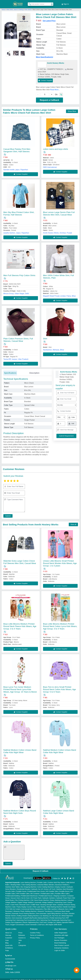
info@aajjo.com (11, 964)
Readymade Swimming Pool (61, 918)
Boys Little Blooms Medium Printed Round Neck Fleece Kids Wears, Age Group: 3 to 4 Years (20, 625)
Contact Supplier (45, 78)
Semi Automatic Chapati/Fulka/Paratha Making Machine (30, 916)
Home (3, 8)
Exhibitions (9, 946)
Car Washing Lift (45, 914)
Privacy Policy (35, 936)
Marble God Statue (69, 905)
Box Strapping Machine (29, 885)
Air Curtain (17, 907)
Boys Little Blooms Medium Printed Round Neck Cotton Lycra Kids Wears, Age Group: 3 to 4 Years (60, 625)
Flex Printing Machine (22, 898)
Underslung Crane (61, 901)
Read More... (55, 88)
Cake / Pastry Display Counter (22, 905)
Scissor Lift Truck (50, 887)
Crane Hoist (14, 903)
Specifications (10, 371)
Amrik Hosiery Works (56, 61)
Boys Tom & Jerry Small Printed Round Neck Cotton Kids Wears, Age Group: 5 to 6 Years (59, 688)
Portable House (21, 889)
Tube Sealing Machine (29, 883)
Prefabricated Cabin (47, 892)
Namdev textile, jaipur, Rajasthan (16, 168)
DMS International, (50, 165)
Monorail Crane (25, 903)
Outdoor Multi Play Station (57, 881)
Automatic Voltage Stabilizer (44, 901)
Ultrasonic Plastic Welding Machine (25, 909)
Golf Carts (43, 920)
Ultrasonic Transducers (45, 909)
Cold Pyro (41, 923)
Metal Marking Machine (54, 905)
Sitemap (8, 933)
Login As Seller (60, 948)
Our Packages (59, 936)
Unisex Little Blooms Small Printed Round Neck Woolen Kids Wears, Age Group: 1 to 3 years (60, 561)
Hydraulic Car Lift (37, 887)
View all (73, 523)
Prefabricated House (46, 894)
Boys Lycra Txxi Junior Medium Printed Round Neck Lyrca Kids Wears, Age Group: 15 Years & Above (20, 688)
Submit (7, 514)
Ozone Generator (31, 923)
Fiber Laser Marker (39, 905)
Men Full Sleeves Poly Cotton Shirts (19, 273)
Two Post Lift (56, 914)
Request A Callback (40, 869)
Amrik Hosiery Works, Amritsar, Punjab (57, 231)
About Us (9, 931)
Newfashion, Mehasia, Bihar (54, 348)
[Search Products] (29, 3)
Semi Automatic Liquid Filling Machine (48, 912)
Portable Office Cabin (62, 892)
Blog (7, 941)
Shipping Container (60, 894)
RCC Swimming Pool (44, 918)
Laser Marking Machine (28, 881)
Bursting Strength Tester (49, 903)
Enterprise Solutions (61, 946)
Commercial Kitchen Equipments (32, 907)
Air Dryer (65, 912)
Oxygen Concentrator (17, 923)
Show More (72, 109)
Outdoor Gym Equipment (13, 920)
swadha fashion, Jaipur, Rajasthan (16, 231)
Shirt (45, 337)
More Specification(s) (45, 55)
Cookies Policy (35, 931)
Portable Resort (64, 889)
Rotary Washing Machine (58, 898)
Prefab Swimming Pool (57, 916)
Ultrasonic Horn (63, 907)
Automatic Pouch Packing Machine (23, 912)
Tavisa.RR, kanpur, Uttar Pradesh (16, 357)
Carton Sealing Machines (46, 885)
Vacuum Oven (15, 896)
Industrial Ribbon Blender (46, 883)
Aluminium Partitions (62, 883)
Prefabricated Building (12, 894)
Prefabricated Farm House (36, 889)
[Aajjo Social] (62, 876)
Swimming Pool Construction (26, 918)
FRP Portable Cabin (23, 892)
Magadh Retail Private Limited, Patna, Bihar (59, 294)
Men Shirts (28, 8)
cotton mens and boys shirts (56, 147)
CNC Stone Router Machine (40, 898)
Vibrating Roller (15, 883)
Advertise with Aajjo (61, 933)
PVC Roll (9, 907)
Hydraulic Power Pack (64, 896)
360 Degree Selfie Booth (54, 923)
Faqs (7, 948)
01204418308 (10, 957)
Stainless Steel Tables (12, 885)
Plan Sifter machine (50, 907)
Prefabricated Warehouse (29, 894)
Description (34, 371)
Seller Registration (61, 931)
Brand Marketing (60, 941)
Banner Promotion (61, 938)
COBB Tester (35, 903)
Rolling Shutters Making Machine (28, 914)
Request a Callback (49, 98)
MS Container (35, 892)
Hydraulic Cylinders (49, 896)
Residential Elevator (24, 887)
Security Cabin (10, 889)
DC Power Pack (36, 896)
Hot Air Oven (25, 896)
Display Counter (60, 885)
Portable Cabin (42, 881)
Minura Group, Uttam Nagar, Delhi (16, 292)
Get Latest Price (49, 19)
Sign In (65, 3)
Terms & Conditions (37, 933)
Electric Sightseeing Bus (31, 920)
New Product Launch (62, 943)
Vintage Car (52, 920)
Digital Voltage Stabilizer (26, 901)
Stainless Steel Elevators (64, 887)
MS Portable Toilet (52, 889)
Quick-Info (9, 943)
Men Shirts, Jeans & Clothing (15, 8)
